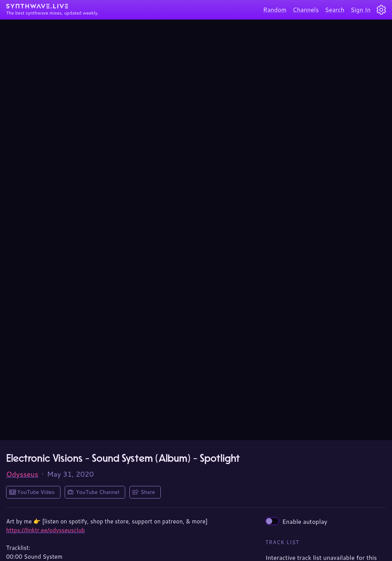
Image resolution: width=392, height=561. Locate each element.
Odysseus (22, 474)
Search (335, 9)
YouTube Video (36, 492)
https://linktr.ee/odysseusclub (46, 530)
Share (148, 492)
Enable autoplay (296, 521)
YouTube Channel (98, 492)
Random (275, 9)
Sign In (361, 9)
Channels (305, 9)
